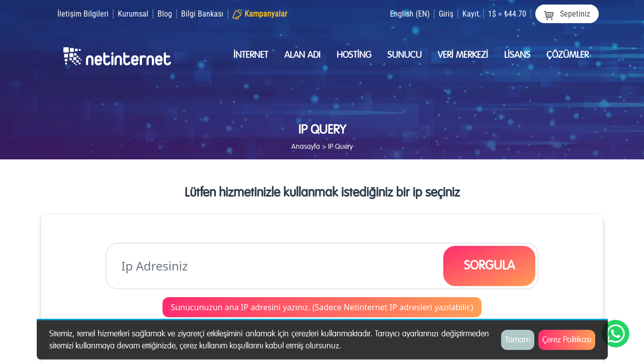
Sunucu (405, 55)
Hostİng (354, 55)
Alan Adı (302, 55)
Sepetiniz (567, 14)
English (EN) (410, 14)
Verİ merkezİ (463, 55)
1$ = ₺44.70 (507, 14)
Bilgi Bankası (202, 14)
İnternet (251, 55)
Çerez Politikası (567, 340)
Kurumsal (133, 14)
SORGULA (489, 265)
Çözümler (568, 55)
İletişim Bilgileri (83, 14)
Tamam (518, 340)
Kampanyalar (266, 14)
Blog (165, 14)
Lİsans (517, 55)
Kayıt (471, 14)
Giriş (446, 14)
